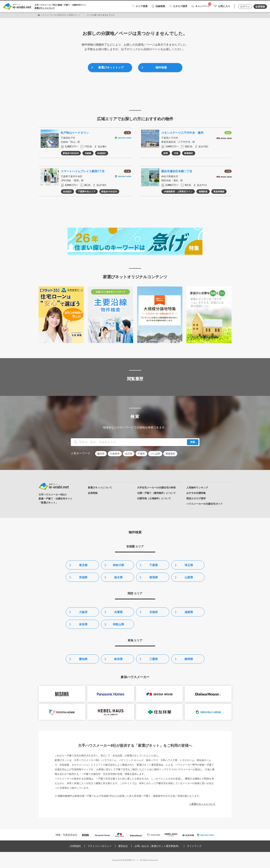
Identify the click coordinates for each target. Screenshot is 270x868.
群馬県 (154, 577)
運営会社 (123, 846)
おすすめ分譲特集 (196, 493)
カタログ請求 (180, 6)
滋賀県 (189, 612)
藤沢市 (101, 454)
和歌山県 (118, 624)
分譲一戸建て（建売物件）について (156, 493)
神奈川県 (118, 565)
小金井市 (115, 454)
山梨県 (189, 577)
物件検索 (161, 67)
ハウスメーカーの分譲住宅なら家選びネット (61, 15)
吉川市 (129, 454)
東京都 (83, 565)
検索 (193, 442)
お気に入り (224, 6)
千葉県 (154, 565)
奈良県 (83, 624)
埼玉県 (189, 565)
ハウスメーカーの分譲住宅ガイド (204, 504)
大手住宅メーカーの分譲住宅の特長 (156, 488)
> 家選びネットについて (202, 804)
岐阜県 (118, 659)
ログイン (245, 7)
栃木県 (118, 577)
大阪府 (83, 612)
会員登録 (260, 7)
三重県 (154, 659)
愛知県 (83, 659)
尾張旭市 (170, 454)
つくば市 (155, 454)
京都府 (154, 612)
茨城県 (83, 577)
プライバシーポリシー (100, 846)
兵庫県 (118, 612)
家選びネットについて (45, 8)
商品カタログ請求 (196, 498)
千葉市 (141, 454)
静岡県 (189, 659)
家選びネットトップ (111, 67)
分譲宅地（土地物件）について (154, 498)
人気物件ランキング (197, 488)
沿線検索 (160, 6)
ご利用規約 (75, 846)
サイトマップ (194, 846)
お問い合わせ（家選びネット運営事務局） (157, 846)
